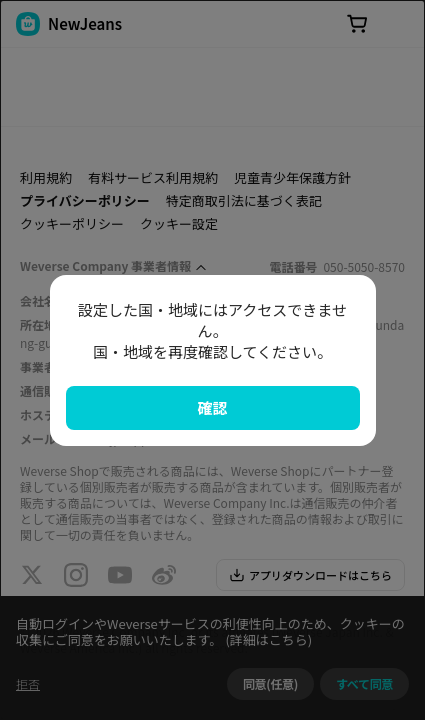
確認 (212, 407)
